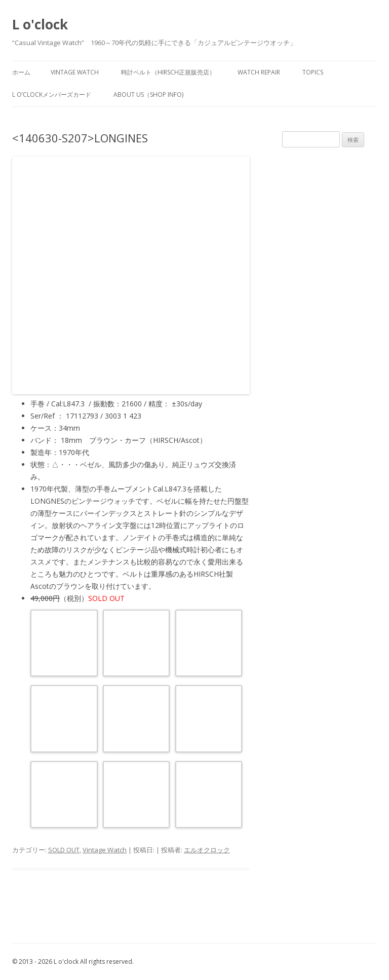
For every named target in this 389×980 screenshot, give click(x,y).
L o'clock (40, 24)
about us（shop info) (148, 95)
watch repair (259, 72)
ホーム (21, 72)
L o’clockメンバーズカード (52, 95)
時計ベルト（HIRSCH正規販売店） (168, 72)
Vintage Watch (105, 850)
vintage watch (75, 72)
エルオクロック (207, 850)
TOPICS (313, 72)
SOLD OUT (64, 850)
